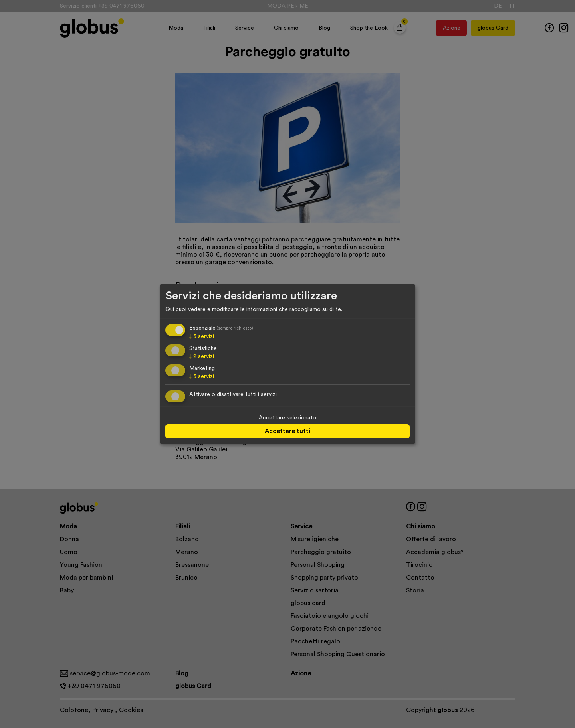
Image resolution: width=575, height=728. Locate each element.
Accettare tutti (287, 431)
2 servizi (202, 356)
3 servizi (202, 337)
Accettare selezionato (287, 418)
